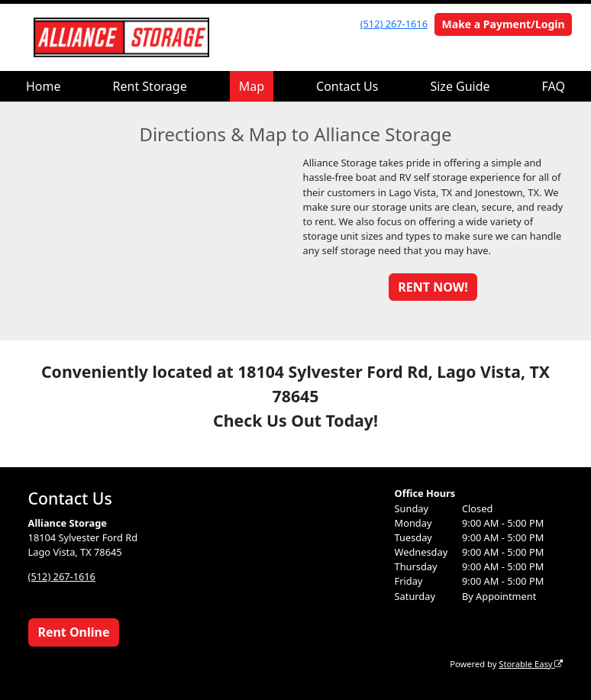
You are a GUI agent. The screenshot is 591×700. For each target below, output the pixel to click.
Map (252, 86)
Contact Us (347, 86)
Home (44, 86)
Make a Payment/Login (504, 24)
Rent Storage (150, 86)
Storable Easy (531, 664)
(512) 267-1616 (394, 24)
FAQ (554, 86)
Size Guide (460, 86)
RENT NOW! (433, 287)
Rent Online (73, 632)
